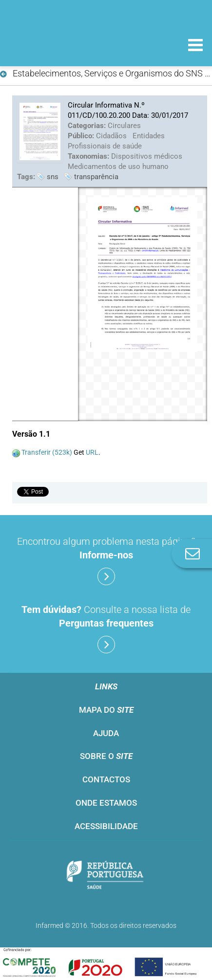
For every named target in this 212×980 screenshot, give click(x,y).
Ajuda (106, 733)
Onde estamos (106, 803)
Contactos (106, 779)
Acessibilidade (106, 826)
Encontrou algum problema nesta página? (106, 560)
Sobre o (106, 756)
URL (92, 452)
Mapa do (106, 710)
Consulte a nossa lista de (106, 629)
